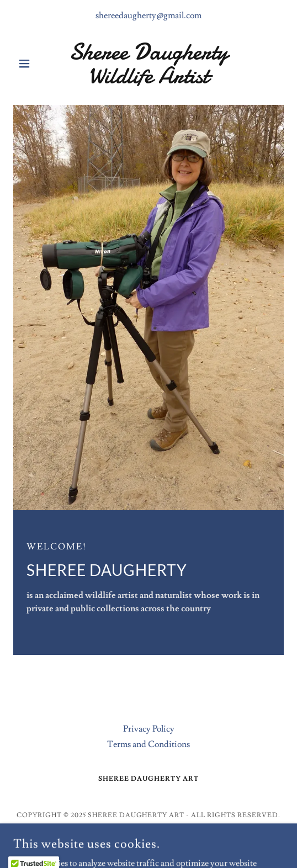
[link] (149, 63)
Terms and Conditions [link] (148, 744)
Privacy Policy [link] (149, 729)
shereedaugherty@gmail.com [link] (148, 15)
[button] (34, 63)
